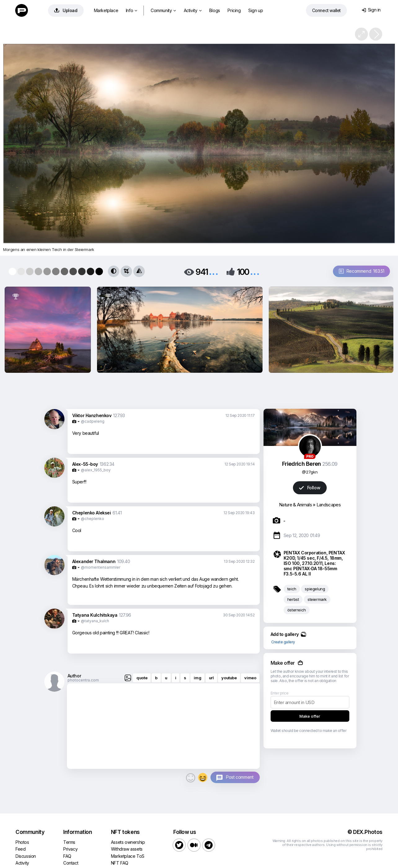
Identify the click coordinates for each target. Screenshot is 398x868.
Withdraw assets (127, 849)
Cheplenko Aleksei (92, 513)
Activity (193, 10)
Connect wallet (326, 10)
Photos (22, 842)
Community (163, 10)
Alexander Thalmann (94, 561)
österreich (297, 610)
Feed (20, 849)
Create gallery (283, 642)
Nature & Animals (295, 505)
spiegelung (315, 589)
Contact (71, 863)
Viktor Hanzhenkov (92, 415)
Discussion (26, 856)
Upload (66, 10)
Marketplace (106, 10)
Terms (69, 842)
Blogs (215, 10)
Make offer (310, 716)
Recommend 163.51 (362, 271)
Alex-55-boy (85, 464)
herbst (293, 599)
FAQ (67, 856)
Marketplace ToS (128, 856)
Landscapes (329, 505)
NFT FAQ (120, 863)
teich (292, 589)
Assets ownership (128, 842)
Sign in (371, 10)
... (214, 271)
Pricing (234, 10)
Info (132, 10)
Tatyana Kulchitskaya (95, 615)
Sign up (256, 10)
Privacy (70, 849)
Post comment (240, 777)
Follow (310, 488)
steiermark (317, 599)
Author (74, 676)
